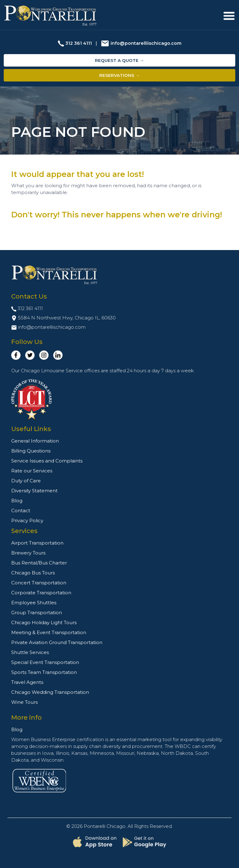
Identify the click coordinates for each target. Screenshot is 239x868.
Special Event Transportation (45, 662)
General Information (35, 441)
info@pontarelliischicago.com (146, 43)
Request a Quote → (119, 60)
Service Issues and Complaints (47, 461)
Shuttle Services (30, 652)
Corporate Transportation (41, 593)
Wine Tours (24, 702)
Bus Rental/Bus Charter (39, 563)
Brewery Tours (28, 553)
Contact (21, 511)
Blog (17, 501)
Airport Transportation (37, 543)
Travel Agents (27, 682)
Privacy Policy (27, 520)
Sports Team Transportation (44, 672)
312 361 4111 (79, 43)
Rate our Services (32, 471)
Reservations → (119, 75)
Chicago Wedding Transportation (50, 692)
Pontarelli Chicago (105, 826)
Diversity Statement (34, 491)
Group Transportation (37, 613)
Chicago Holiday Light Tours (44, 622)
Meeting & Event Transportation (49, 632)
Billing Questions (31, 451)
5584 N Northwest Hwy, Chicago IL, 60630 (67, 318)
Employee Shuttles (34, 603)
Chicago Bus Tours (33, 573)
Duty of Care (26, 481)
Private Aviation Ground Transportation (57, 642)
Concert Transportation (39, 583)
